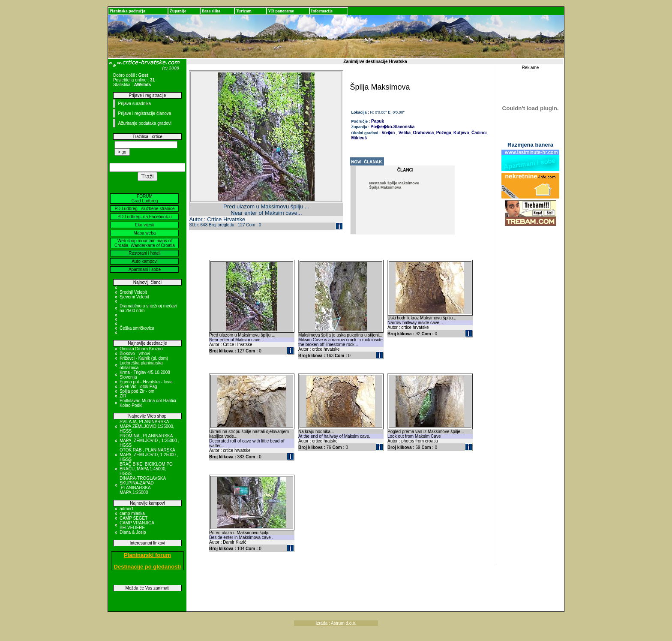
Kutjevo (460, 133)
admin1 (127, 509)
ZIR (123, 396)
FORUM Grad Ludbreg (145, 199)
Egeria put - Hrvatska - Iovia (146, 382)
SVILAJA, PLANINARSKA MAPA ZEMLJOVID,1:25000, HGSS (147, 426)
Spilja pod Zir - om (137, 391)
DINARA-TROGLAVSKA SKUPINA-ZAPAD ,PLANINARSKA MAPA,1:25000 (143, 485)
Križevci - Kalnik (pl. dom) (144, 358)
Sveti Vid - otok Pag (138, 387)
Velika (404, 133)
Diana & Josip (133, 532)
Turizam (243, 11)
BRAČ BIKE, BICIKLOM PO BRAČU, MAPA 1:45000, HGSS (146, 469)
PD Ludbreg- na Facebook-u (144, 217)
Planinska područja (127, 11)
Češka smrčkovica (137, 328)
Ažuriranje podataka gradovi (145, 123)
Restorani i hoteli (144, 253)
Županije (178, 11)
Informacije (322, 11)
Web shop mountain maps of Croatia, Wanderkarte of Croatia (145, 243)
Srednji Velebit (133, 292)
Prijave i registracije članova (144, 113)
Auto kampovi (145, 261)
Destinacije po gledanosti (148, 567)
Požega (443, 133)
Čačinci (478, 133)
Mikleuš (359, 138)
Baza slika (211, 11)
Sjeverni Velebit (134, 297)
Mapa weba (145, 233)
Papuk (378, 121)
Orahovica (423, 133)
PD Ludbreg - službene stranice (144, 209)
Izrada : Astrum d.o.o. (336, 623)
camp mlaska (132, 513)
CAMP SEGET (133, 518)
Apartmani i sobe (145, 269)
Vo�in (388, 133)
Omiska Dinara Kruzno (141, 349)
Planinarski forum (147, 555)
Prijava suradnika (134, 104)
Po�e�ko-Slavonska (393, 127)
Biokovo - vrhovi (135, 354)
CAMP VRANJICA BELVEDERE (137, 525)
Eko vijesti (145, 225)
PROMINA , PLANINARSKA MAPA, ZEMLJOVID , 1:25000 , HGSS (149, 441)
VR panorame (281, 11)
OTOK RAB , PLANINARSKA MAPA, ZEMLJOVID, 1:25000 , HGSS (149, 455)
